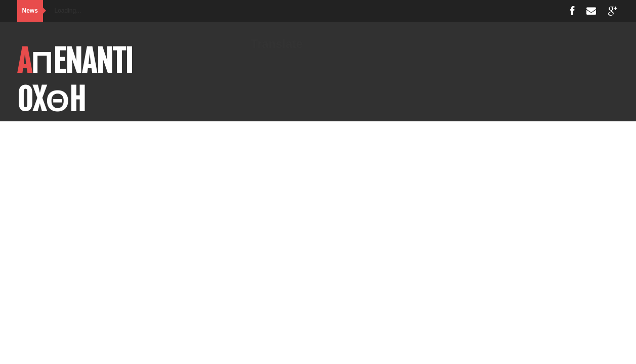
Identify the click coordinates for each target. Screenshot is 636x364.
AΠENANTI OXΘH (75, 80)
